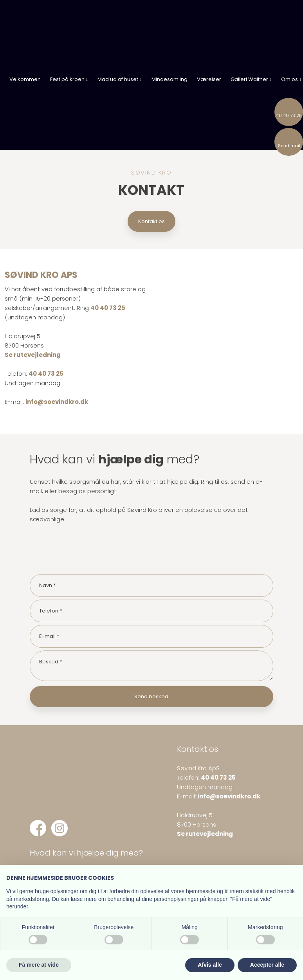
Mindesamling (170, 79)
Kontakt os (151, 221)
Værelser (209, 79)
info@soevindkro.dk (57, 402)
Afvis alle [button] (210, 965)
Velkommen (25, 79)
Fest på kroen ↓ (69, 79)
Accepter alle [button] (267, 965)
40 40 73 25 (108, 308)
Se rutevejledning (33, 355)
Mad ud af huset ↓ (120, 79)
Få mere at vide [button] (39, 965)
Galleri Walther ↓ (251, 79)
